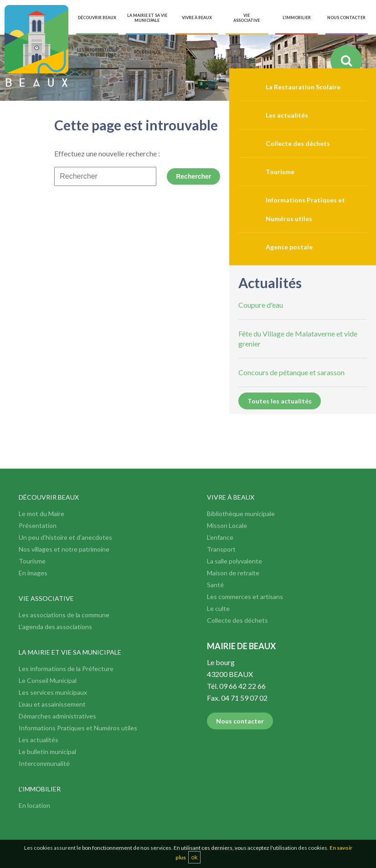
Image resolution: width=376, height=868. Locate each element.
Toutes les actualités (280, 401)
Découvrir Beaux (49, 497)
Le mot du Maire (41, 514)
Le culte (218, 608)
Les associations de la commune (64, 615)
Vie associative (46, 598)
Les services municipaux (53, 692)
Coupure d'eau (261, 305)
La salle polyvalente (234, 561)
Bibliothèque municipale (241, 514)
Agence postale (289, 247)
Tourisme (280, 172)
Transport (221, 549)
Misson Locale (227, 525)
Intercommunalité (44, 763)
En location (34, 805)
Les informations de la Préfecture (66, 669)
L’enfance (220, 537)
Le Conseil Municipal (48, 680)
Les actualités (287, 115)
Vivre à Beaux (231, 497)
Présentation (38, 525)
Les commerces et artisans (245, 597)
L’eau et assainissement (52, 704)
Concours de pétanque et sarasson (291, 372)
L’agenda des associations (55, 627)
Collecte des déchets (298, 143)
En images (33, 573)
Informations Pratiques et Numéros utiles (78, 728)
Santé (215, 585)
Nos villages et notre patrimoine (64, 549)
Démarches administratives (57, 716)
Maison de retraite (233, 573)
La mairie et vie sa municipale (70, 652)
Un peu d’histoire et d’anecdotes (65, 537)
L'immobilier (40, 789)
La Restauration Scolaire (303, 87)
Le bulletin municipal (47, 752)
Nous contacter (240, 721)
